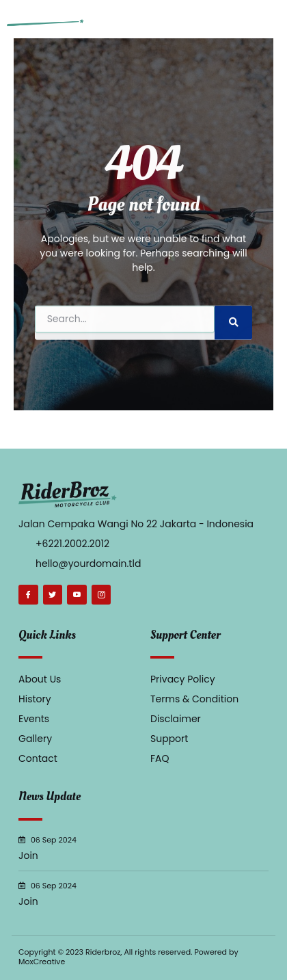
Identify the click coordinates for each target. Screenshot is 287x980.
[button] (270, 19)
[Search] (233, 336)
